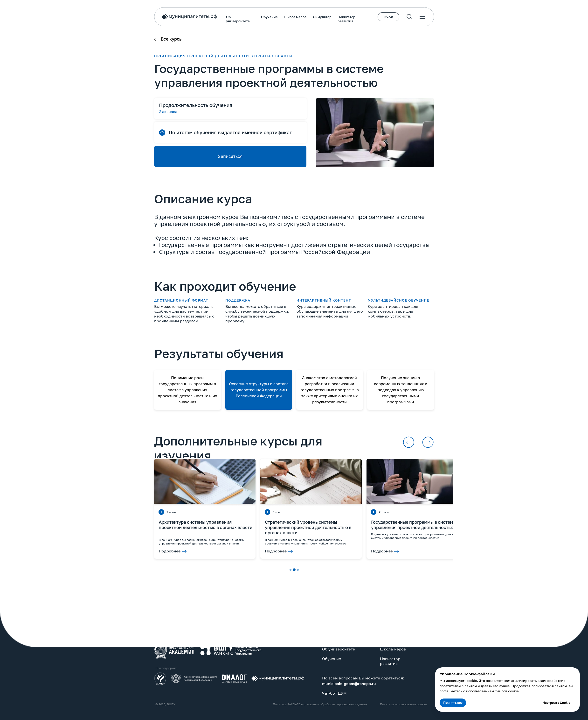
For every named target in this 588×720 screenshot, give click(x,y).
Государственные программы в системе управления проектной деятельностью (293, 525)
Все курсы (51, 39)
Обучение (149, 17)
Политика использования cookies (283, 704)
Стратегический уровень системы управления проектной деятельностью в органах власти (188, 527)
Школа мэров (175, 17)
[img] (54, 650)
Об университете (118, 19)
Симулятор (202, 17)
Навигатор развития (226, 19)
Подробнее (155, 551)
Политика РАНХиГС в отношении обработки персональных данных (200, 704)
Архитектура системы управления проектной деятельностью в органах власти (85, 525)
